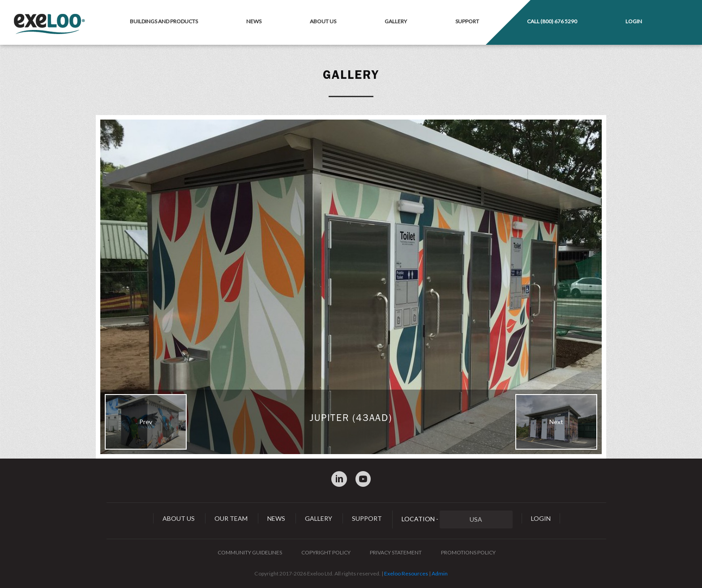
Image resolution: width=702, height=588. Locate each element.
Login (634, 21)
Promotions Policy (468, 552)
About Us (323, 21)
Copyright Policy (326, 552)
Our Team (231, 518)
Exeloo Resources (406, 573)
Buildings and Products (164, 21)
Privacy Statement (396, 552)
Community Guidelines (250, 552)
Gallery (396, 21)
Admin (440, 573)
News (254, 21)
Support (467, 21)
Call (552, 21)
